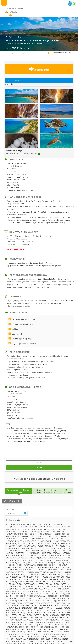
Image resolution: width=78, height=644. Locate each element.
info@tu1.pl (13, 12)
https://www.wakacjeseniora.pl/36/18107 (22, 154)
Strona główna (12, 53)
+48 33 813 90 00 (16, 8)
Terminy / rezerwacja (39, 69)
